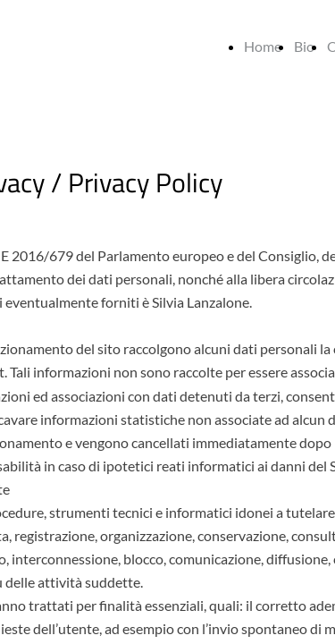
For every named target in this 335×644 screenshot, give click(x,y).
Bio (304, 46)
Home (263, 46)
